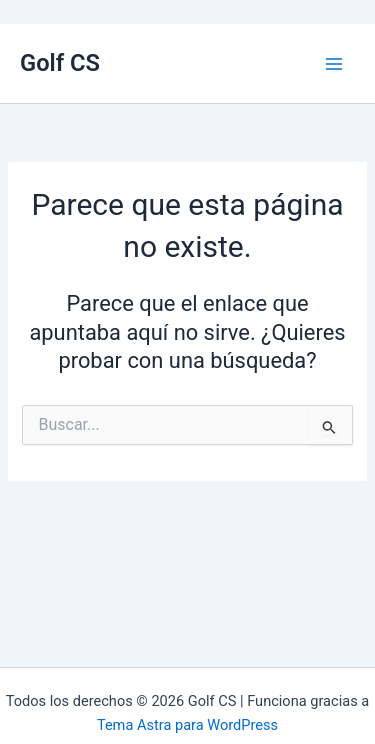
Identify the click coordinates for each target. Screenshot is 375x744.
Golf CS (60, 63)
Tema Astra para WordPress (187, 725)
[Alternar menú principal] (334, 64)
